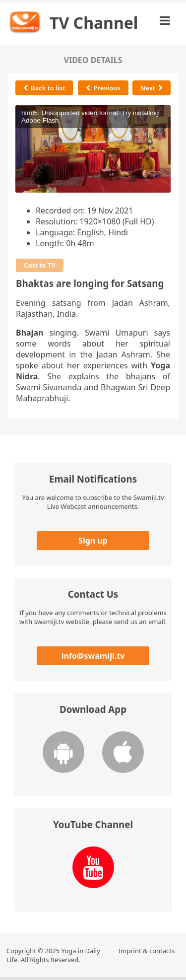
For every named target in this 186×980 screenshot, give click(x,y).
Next (152, 88)
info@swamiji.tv (93, 656)
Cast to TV (40, 265)
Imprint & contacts (147, 951)
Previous (103, 88)
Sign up (93, 541)
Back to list (44, 88)
